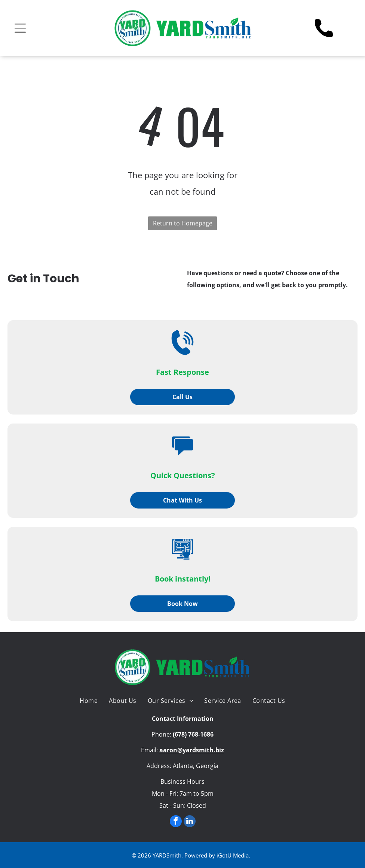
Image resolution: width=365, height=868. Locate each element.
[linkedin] (190, 822)
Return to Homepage (183, 223)
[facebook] (176, 822)
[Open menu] (20, 28)
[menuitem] (89, 701)
